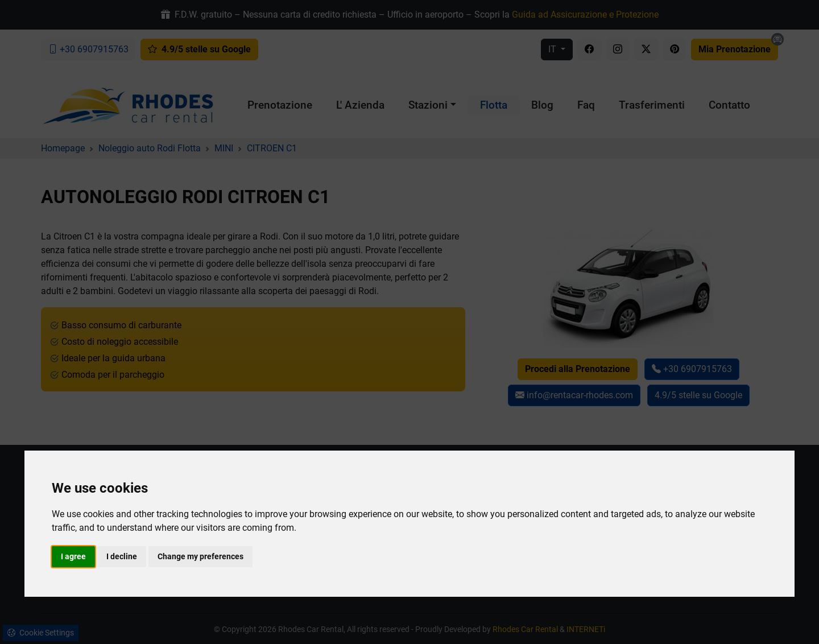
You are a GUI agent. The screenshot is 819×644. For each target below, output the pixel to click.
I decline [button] (122, 556)
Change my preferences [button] (200, 556)
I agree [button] (73, 556)
